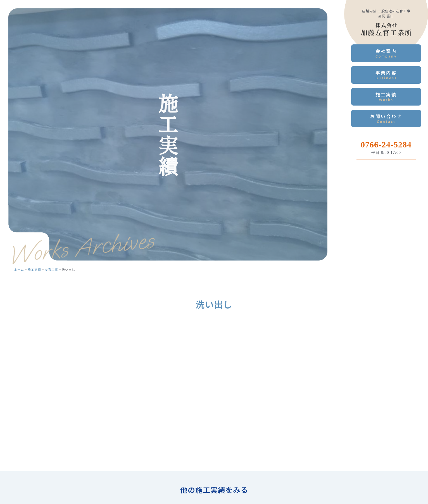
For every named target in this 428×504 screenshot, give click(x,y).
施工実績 (386, 96)
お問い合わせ (386, 118)
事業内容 (386, 75)
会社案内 (386, 53)
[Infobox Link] (386, 145)
